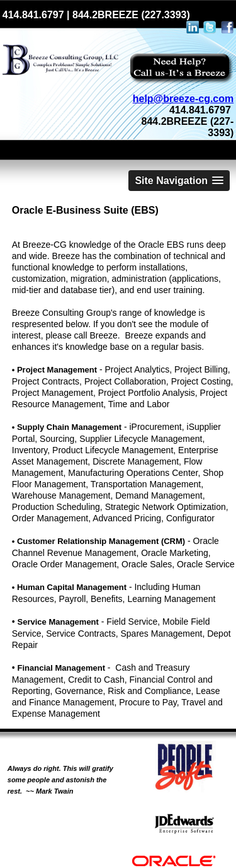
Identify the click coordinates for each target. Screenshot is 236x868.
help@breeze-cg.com (183, 99)
